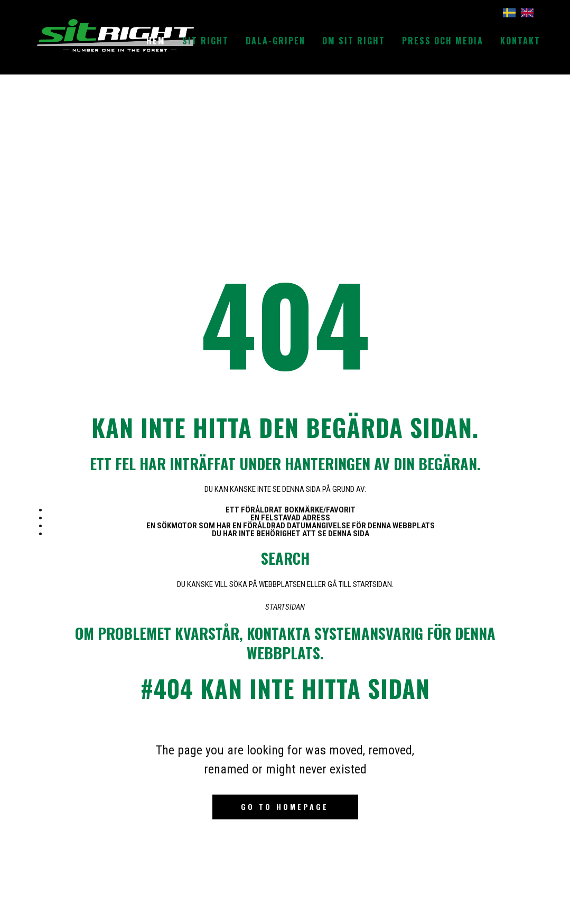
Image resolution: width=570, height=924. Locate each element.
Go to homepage (285, 806)
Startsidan (285, 607)
